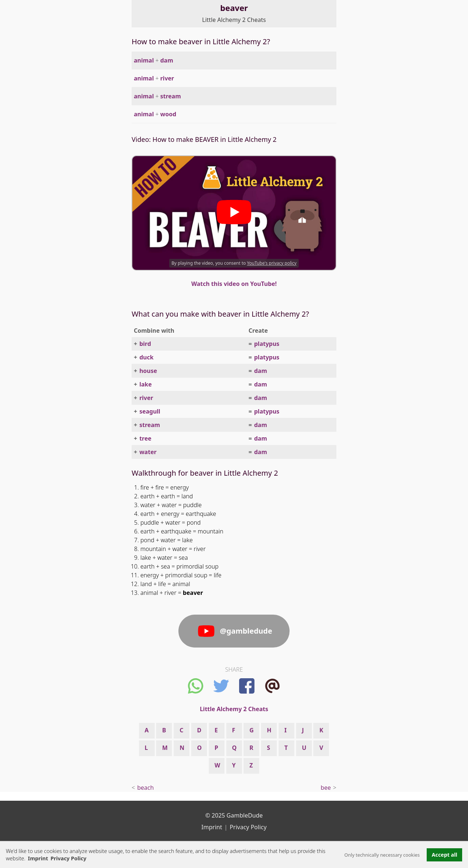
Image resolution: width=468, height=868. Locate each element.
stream (171, 96)
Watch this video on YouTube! (234, 284)
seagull (150, 411)
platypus (267, 344)
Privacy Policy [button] (68, 858)
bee (326, 788)
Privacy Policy (248, 827)
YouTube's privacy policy (272, 263)
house (148, 371)
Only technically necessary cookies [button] (382, 855)
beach (145, 788)
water (148, 452)
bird (145, 344)
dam (167, 60)
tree (145, 438)
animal (144, 60)
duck (146, 357)
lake (146, 384)
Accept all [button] (445, 855)
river (167, 78)
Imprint (38, 858)
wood (168, 114)
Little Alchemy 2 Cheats (234, 20)
